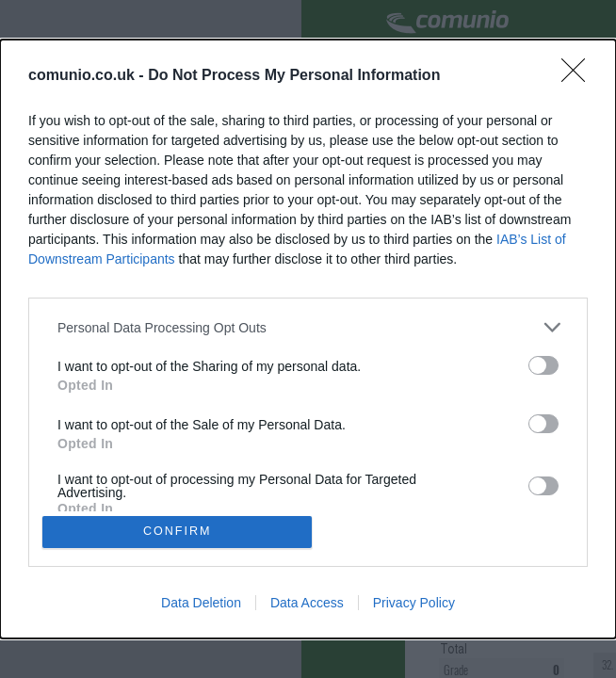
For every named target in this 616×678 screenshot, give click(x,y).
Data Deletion (201, 605)
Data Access (307, 605)
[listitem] (308, 325)
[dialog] (308, 339)
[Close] (579, 74)
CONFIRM (179, 532)
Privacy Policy (414, 605)
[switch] (543, 363)
